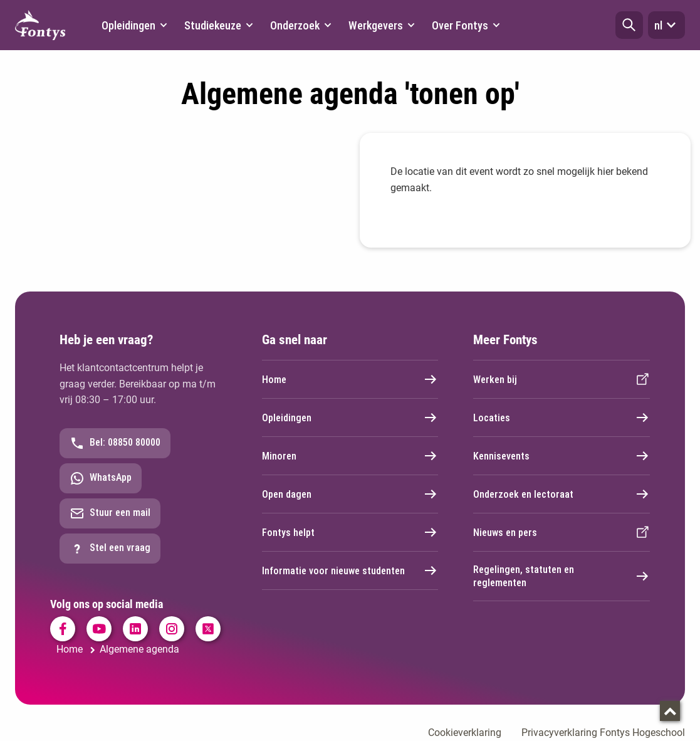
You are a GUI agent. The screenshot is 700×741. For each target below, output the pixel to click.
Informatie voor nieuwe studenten (350, 570)
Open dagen (350, 494)
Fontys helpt (350, 532)
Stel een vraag (110, 549)
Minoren (350, 456)
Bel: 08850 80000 (115, 443)
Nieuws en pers (562, 532)
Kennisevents (562, 456)
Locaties (562, 418)
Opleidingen (350, 418)
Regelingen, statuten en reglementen (562, 576)
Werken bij (562, 379)
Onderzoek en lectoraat (562, 494)
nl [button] (666, 25)
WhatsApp (101, 478)
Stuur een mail (110, 513)
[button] (629, 25)
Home (350, 379)
